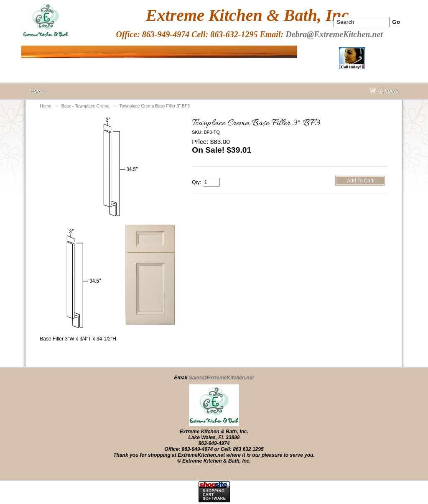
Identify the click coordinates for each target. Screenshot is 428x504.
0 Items (384, 93)
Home (46, 106)
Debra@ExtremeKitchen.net (334, 34)
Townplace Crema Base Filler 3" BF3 (155, 106)
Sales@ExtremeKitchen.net (222, 378)
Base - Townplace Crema (85, 106)
